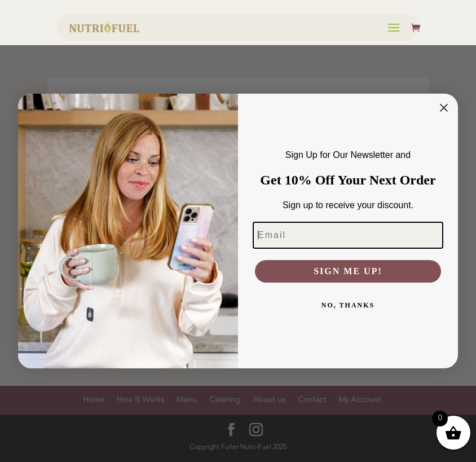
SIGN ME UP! (348, 271)
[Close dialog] (444, 108)
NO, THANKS (348, 305)
